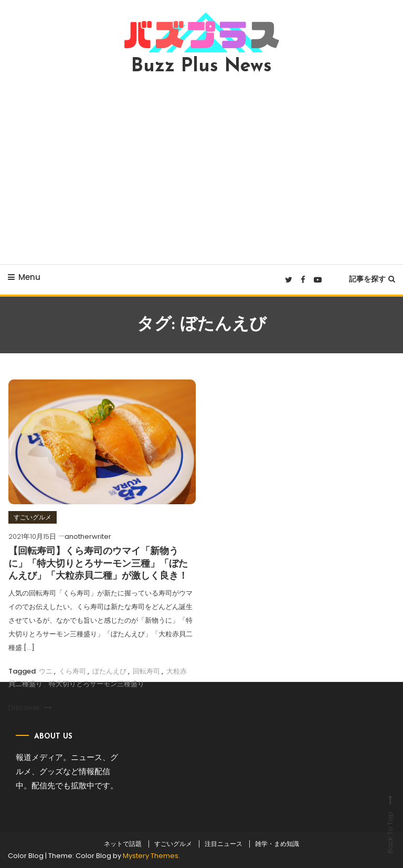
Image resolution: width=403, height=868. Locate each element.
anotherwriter (88, 536)
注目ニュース (224, 844)
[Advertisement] (201, 170)
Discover (30, 708)
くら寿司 (72, 671)
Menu (24, 277)
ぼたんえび (109, 671)
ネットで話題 (123, 844)
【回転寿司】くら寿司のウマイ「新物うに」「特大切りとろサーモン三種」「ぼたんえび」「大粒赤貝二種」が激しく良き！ (98, 564)
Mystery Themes (151, 856)
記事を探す (372, 279)
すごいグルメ (33, 517)
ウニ (46, 671)
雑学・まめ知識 (277, 844)
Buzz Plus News (201, 67)
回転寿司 (146, 671)
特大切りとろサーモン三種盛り (97, 684)
